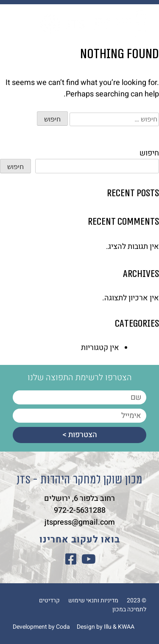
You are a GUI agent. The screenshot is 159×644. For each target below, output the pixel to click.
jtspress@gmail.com (80, 522)
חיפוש (149, 153)
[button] (18, 22)
